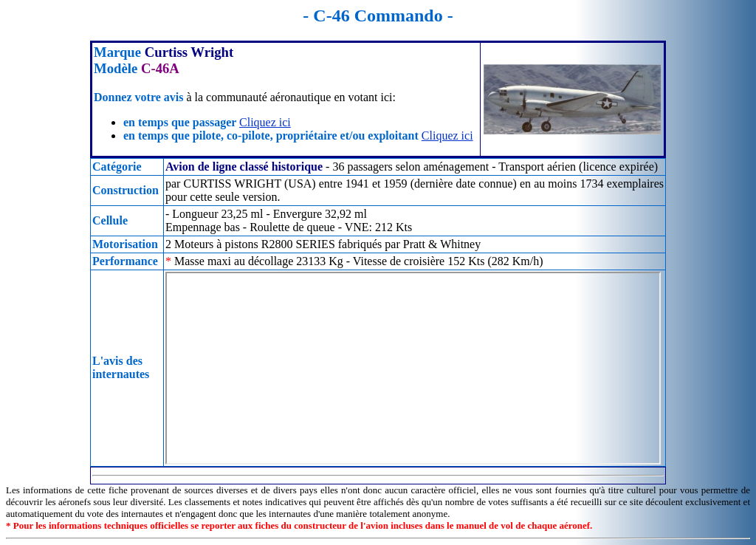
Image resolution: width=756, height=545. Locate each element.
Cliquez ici (265, 122)
